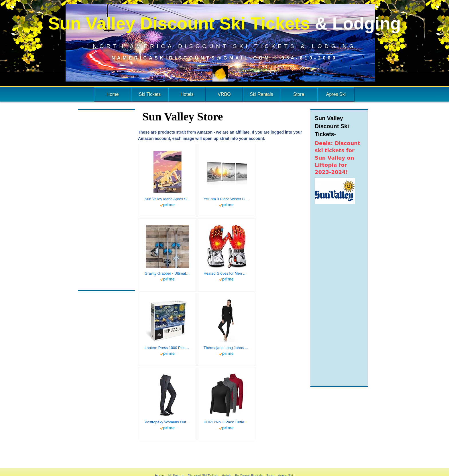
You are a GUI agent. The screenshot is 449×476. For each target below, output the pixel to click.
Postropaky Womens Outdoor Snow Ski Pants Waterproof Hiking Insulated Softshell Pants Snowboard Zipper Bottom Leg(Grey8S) (168, 422)
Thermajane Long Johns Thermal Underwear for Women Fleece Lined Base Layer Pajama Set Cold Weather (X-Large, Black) (227, 348)
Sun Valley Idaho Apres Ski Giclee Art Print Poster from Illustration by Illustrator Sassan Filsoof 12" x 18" (168, 199)
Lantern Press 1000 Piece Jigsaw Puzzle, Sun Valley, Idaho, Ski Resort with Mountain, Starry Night (168, 348)
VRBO (224, 94)
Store (299, 94)
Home (113, 94)
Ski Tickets (150, 94)
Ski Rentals (262, 94)
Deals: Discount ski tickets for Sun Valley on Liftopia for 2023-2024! (337, 158)
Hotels (187, 94)
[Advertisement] (107, 200)
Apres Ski (336, 94)
